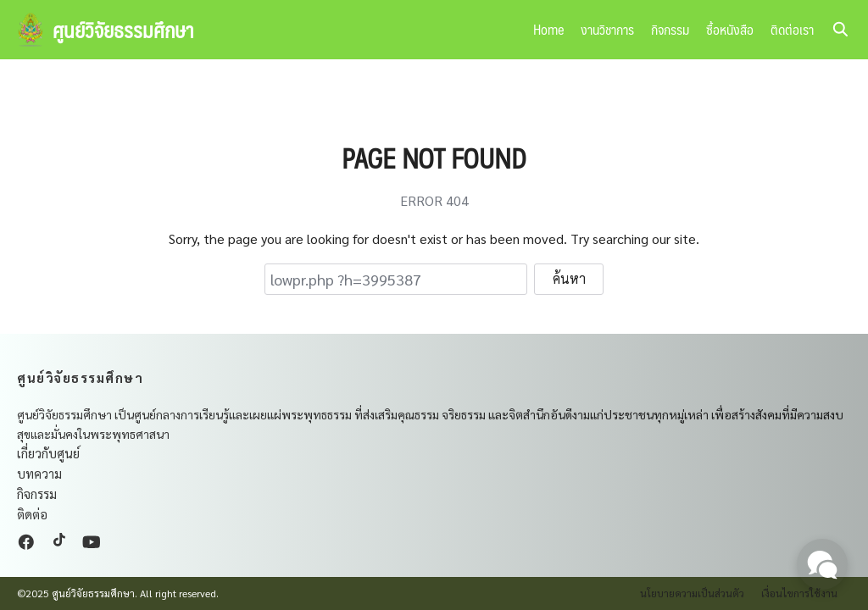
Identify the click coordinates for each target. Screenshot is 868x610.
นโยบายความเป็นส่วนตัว (692, 593)
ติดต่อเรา (792, 29)
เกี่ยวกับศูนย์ (48, 453)
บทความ (39, 473)
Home (548, 29)
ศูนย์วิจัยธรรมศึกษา (123, 30)
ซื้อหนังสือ (730, 29)
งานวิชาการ (607, 29)
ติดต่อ (32, 514)
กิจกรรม (670, 29)
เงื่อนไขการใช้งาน (799, 593)
